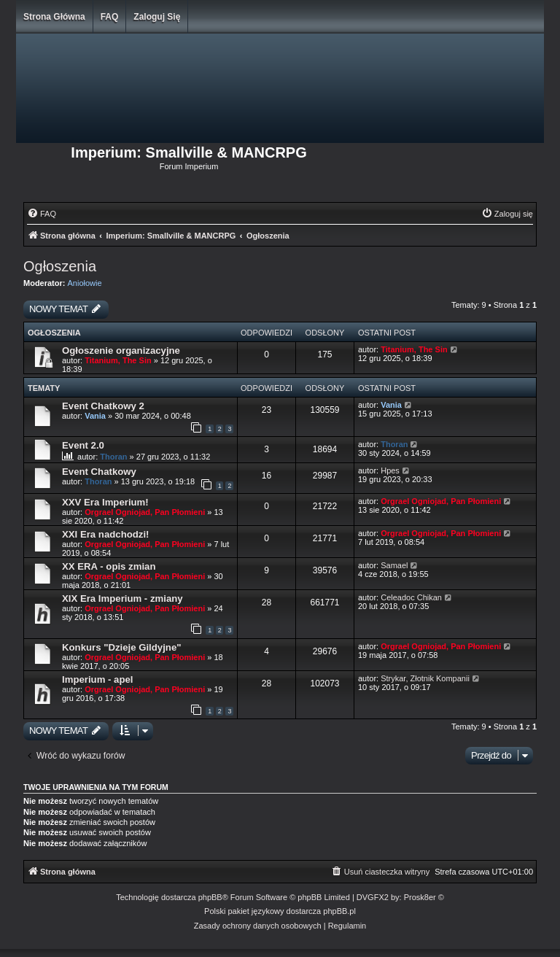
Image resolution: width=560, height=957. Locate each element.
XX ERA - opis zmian (109, 566)
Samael (394, 565)
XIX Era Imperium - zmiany (122, 598)
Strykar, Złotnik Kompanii (425, 678)
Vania (95, 416)
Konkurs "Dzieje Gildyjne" (121, 647)
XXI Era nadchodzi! (105, 534)
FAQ (110, 17)
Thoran (113, 457)
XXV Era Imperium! (105, 502)
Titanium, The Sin (118, 360)
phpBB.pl (339, 911)
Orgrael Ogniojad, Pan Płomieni (145, 512)
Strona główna (54, 17)
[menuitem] (42, 214)
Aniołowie (85, 283)
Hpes (390, 470)
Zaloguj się (157, 17)
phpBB (210, 897)
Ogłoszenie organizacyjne (121, 350)
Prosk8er (420, 897)
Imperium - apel (97, 679)
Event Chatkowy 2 (103, 406)
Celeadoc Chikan (411, 597)
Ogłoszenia (60, 266)
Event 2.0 (83, 445)
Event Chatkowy (99, 472)
